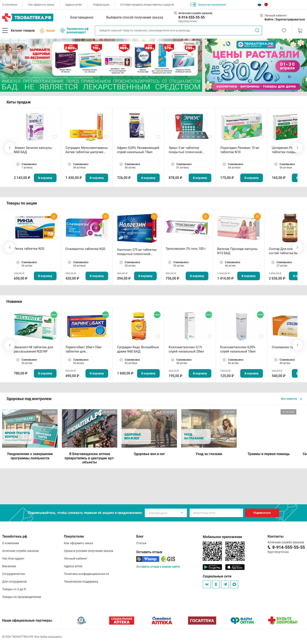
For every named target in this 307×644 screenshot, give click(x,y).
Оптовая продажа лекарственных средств (147, 5)
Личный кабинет (76, 558)
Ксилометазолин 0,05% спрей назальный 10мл (238, 349)
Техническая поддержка (81, 582)
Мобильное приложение (222, 537)
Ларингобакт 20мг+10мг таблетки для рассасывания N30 (84, 349)
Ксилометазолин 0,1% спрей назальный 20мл (186, 349)
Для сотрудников (14, 582)
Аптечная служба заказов (20, 551)
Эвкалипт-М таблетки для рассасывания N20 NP (33, 349)
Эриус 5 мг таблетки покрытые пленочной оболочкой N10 (185, 150)
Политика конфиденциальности (86, 574)
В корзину (45, 178)
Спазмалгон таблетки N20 (85, 249)
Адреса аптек (74, 5)
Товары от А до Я (14, 589)
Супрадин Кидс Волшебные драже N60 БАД (138, 349)
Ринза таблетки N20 (29, 249)
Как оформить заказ (41, 5)
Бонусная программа (208, 4)
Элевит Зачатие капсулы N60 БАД (33, 150)
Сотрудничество (14, 574)
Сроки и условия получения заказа (89, 551)
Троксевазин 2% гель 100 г (186, 249)
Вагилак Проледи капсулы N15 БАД (237, 251)
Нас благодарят (13, 558)
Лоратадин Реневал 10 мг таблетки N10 (240, 150)
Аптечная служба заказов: (195, 13)
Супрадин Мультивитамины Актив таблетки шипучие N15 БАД (87, 150)
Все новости (291, 399)
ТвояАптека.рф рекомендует (74, 30)
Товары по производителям (22, 597)
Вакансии (9, 566)
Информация (101, 5)
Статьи (141, 543)
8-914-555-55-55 (192, 17)
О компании (10, 5)
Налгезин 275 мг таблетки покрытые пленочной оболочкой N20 (137, 252)
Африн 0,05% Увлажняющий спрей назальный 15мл (138, 150)
